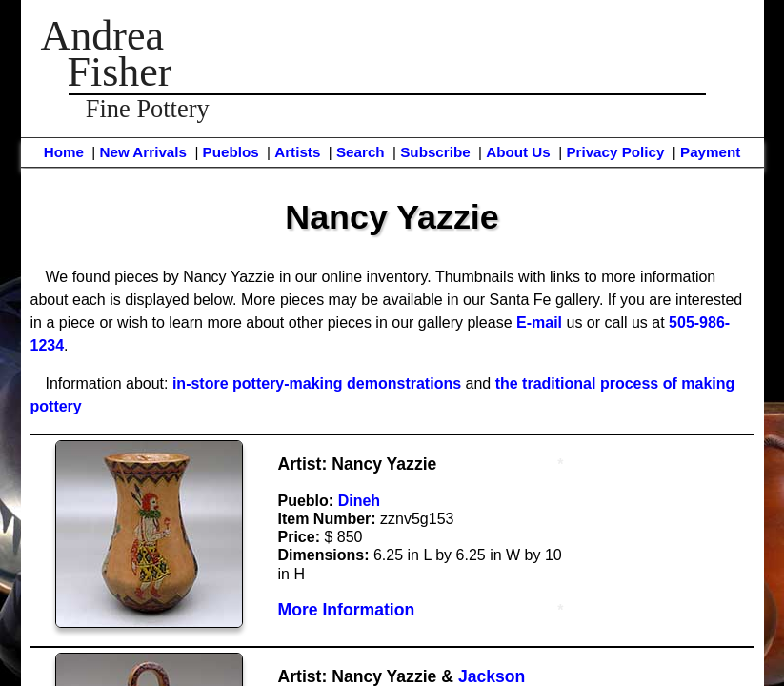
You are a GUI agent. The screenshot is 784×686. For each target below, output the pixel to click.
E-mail (539, 323)
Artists (297, 152)
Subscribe (435, 152)
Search (361, 152)
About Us (518, 152)
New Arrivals (142, 152)
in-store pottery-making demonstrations (317, 383)
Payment (710, 152)
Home (64, 152)
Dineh (359, 501)
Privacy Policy (615, 152)
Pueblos (231, 152)
